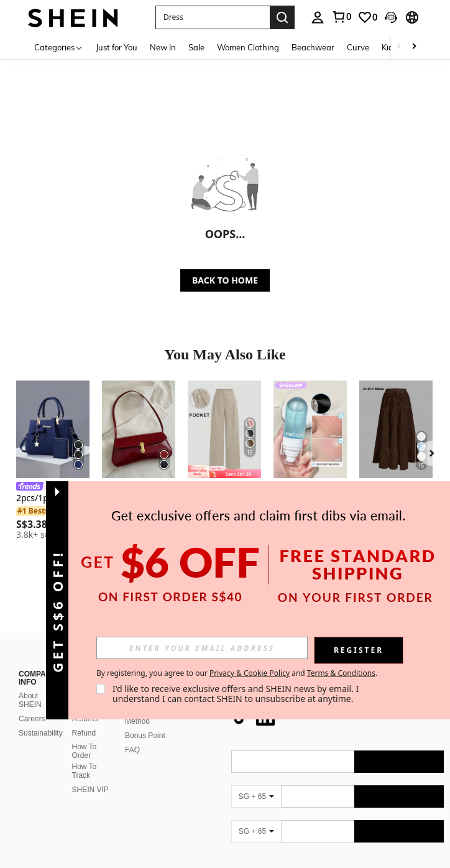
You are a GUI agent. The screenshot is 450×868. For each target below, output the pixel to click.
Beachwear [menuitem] (313, 47)
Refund (84, 733)
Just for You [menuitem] (117, 47)
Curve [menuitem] (358, 47)
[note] (224, 472)
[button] (213, 17)
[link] (341, 17)
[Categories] (59, 47)
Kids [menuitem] (389, 47)
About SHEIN (30, 700)
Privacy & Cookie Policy (250, 673)
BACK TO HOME (225, 280)
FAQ (132, 750)
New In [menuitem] (163, 47)
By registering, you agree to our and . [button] (237, 673)
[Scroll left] (399, 47)
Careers (32, 719)
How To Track (85, 771)
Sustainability (41, 733)
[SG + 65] (256, 796)
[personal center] (318, 17)
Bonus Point (145, 736)
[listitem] (53, 462)
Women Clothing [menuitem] (248, 47)
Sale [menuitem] (196, 47)
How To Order (85, 751)
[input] (202, 648)
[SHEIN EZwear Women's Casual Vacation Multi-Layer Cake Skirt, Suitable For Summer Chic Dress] (396, 429)
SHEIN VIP (90, 790)
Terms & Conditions (341, 673)
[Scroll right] (414, 47)
